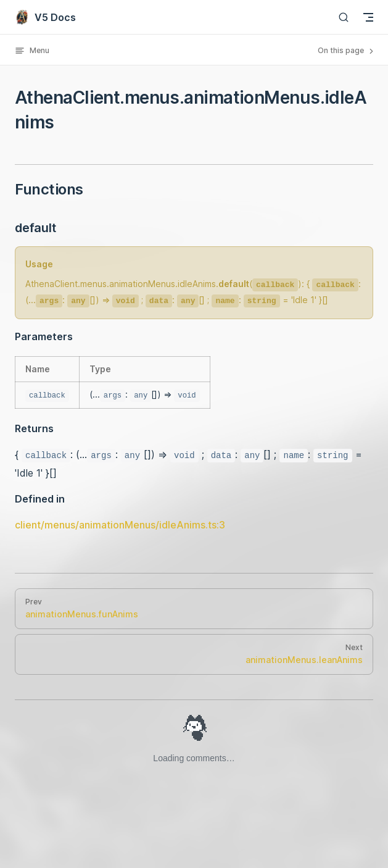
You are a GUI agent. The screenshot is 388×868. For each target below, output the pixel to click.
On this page (347, 51)
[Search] (344, 17)
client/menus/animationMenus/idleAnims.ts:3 (120, 525)
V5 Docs (45, 17)
